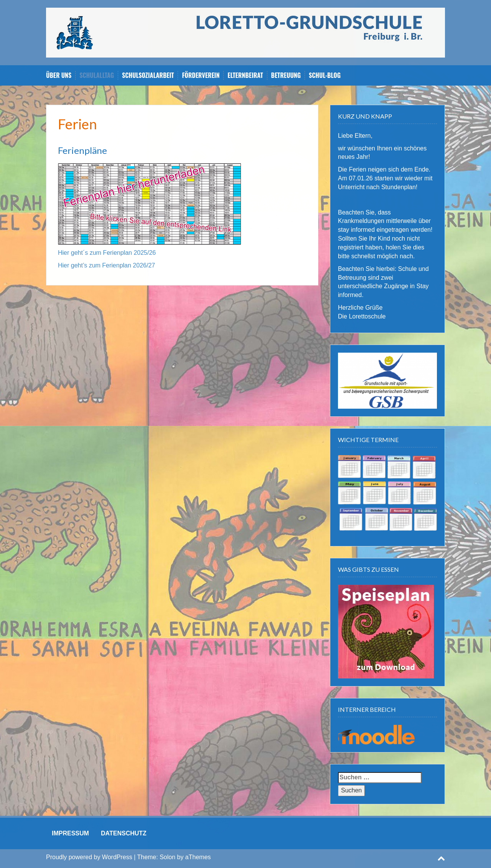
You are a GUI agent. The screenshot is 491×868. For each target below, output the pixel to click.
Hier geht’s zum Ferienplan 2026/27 (106, 265)
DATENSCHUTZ (124, 833)
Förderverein (201, 75)
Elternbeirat (245, 75)
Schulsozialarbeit (148, 75)
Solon (167, 857)
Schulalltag (97, 75)
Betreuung (286, 75)
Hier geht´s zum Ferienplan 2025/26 (107, 253)
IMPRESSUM (70, 833)
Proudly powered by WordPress (89, 857)
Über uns (59, 75)
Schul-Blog (325, 75)
